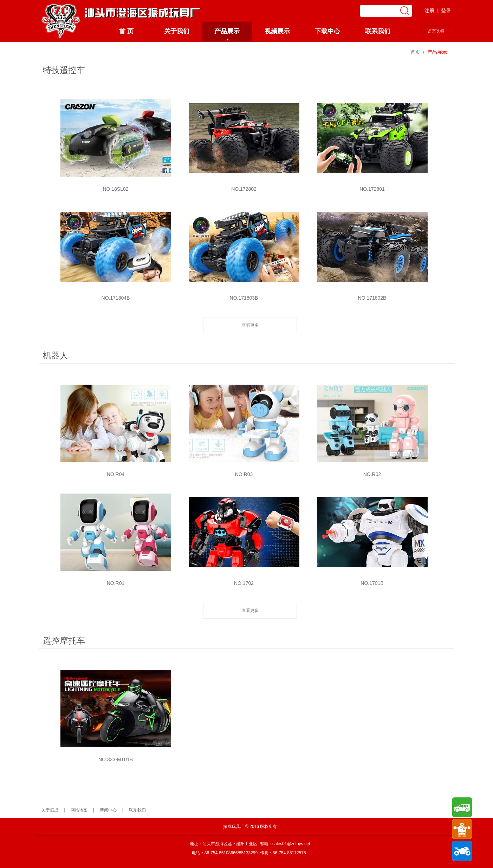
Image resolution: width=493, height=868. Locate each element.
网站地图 (79, 810)
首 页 (126, 31)
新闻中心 (108, 810)
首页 (415, 52)
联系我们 (378, 31)
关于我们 (177, 31)
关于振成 (50, 810)
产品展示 (227, 31)
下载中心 (327, 31)
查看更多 (250, 325)
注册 (429, 11)
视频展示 (277, 31)
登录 (446, 11)
